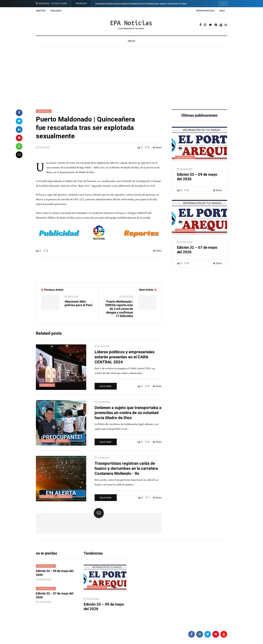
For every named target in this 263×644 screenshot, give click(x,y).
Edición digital (185, 162)
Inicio (222, 11)
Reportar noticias (205, 11)
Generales (44, 111)
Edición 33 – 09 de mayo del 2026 (55, 578)
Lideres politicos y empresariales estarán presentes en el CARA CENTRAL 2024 (125, 362)
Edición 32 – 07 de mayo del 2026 (55, 600)
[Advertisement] (131, 78)
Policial (63, 446)
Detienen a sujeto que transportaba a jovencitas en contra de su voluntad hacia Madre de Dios (128, 418)
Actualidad (47, 501)
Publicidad (56, 11)
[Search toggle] (226, 25)
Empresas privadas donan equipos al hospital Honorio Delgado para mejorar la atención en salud (141, 4)
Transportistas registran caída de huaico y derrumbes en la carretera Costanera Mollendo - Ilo (126, 473)
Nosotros (41, 11)
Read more (106, 391)
